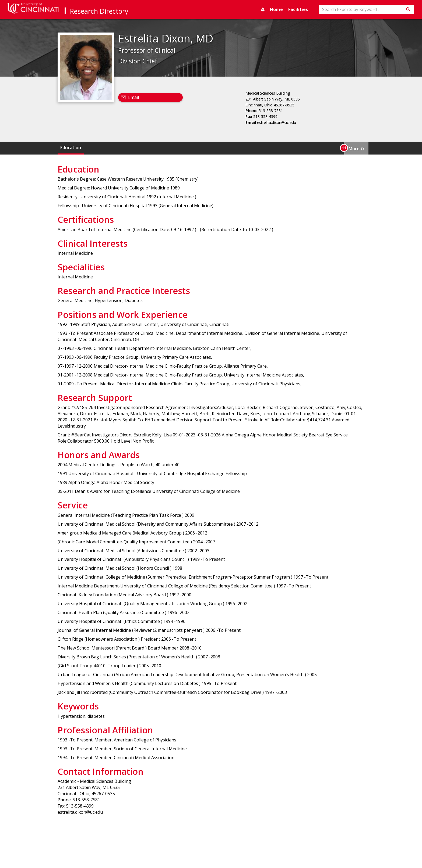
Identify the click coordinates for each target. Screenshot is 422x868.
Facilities (298, 9)
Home (276, 9)
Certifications (101, 148)
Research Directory (99, 11)
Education (71, 148)
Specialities (173, 148)
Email (133, 97)
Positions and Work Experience (295, 148)
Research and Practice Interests (224, 148)
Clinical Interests (138, 148)
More (356, 148)
